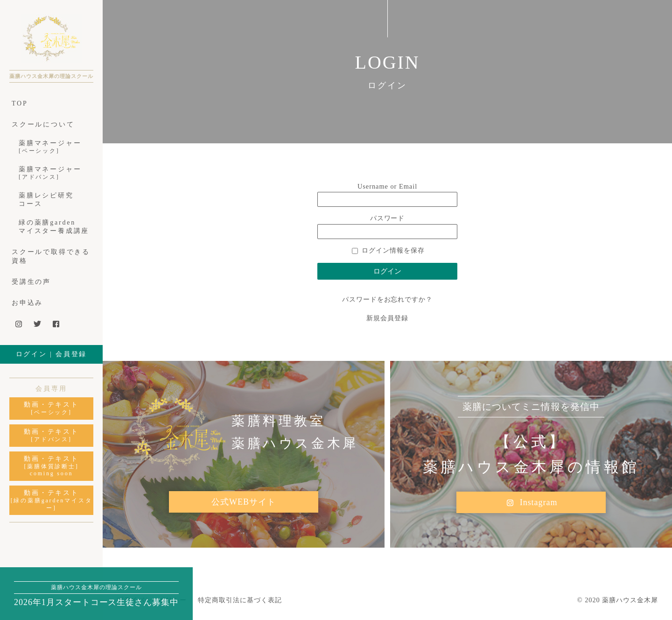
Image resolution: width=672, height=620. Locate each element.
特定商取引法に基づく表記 (240, 600)
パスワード (388, 218)
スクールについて (43, 124)
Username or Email (387, 186)
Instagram (531, 503)
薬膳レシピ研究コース (46, 200)
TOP (20, 103)
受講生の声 (31, 282)
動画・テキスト (51, 409)
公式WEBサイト (244, 502)
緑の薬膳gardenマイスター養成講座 (54, 227)
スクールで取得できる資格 (51, 256)
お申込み (27, 303)
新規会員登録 (387, 318)
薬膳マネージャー (55, 147)
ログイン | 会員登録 (52, 354)
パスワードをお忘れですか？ (387, 299)
